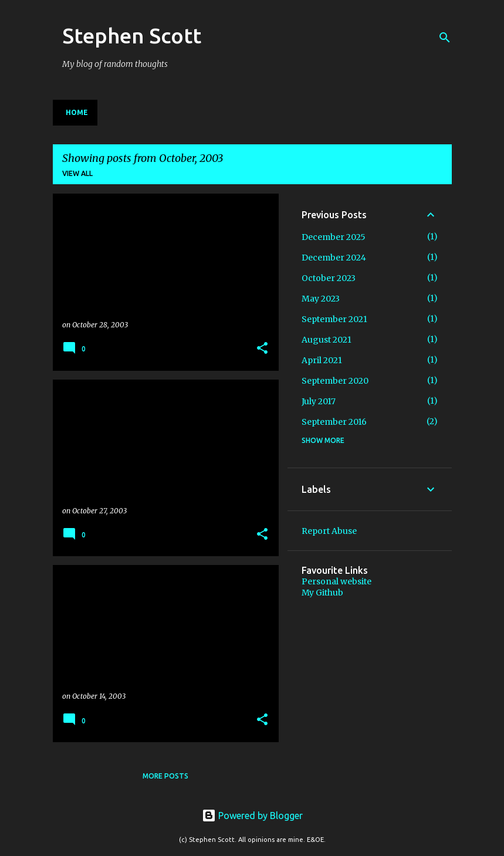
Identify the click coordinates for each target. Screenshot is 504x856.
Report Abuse (329, 531)
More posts (165, 776)
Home (77, 112)
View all (77, 173)
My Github (322, 593)
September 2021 (334, 319)
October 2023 (329, 278)
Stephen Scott (132, 35)
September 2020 (335, 381)
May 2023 (321, 299)
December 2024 (334, 258)
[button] (262, 349)
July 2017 (319, 401)
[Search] (445, 38)
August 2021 (327, 340)
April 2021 (322, 360)
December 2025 (334, 237)
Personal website (336, 581)
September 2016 (334, 422)
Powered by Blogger (252, 816)
